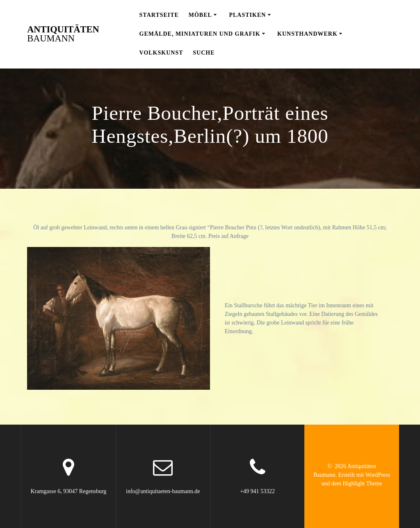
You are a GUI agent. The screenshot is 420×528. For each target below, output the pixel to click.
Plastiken (247, 15)
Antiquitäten (63, 34)
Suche (204, 53)
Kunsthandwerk (307, 34)
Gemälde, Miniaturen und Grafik (200, 34)
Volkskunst (161, 53)
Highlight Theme (363, 483)
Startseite (159, 15)
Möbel (200, 15)
